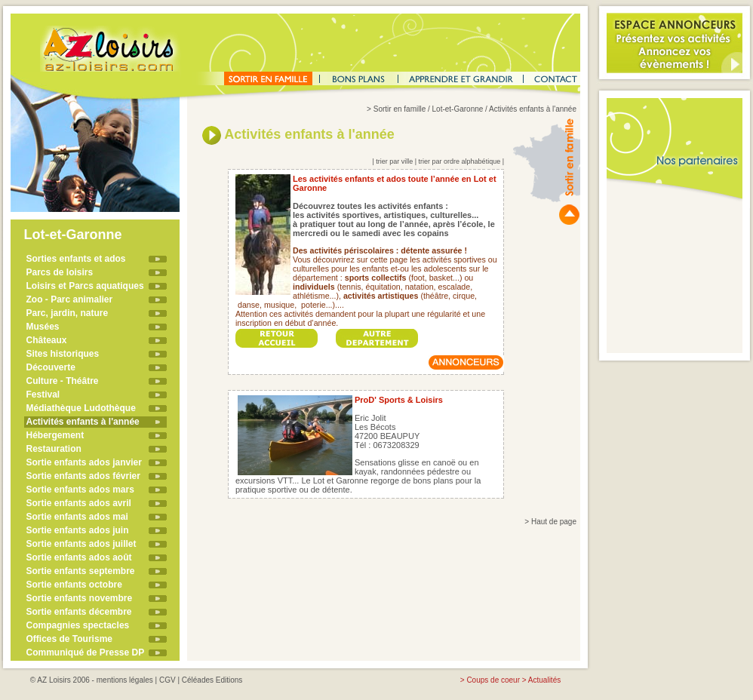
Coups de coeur (493, 680)
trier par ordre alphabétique (460, 161)
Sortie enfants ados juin (78, 530)
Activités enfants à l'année (83, 422)
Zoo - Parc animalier (70, 299)
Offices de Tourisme (69, 639)
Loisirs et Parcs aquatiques (85, 286)
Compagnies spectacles (78, 625)
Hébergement (55, 435)
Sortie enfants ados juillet (81, 544)
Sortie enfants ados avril (79, 503)
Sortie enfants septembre (81, 571)
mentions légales (125, 680)
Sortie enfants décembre (79, 612)
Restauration (54, 449)
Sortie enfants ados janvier (84, 462)
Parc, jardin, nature (68, 313)
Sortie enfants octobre (74, 585)
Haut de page (554, 522)
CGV (168, 680)
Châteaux (47, 340)
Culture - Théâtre (63, 381)
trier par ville (394, 161)
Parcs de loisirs (60, 272)
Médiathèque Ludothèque (81, 408)
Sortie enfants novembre (80, 598)
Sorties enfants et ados (76, 259)
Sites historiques (63, 354)
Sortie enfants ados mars (80, 490)
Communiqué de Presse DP (86, 652)
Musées (43, 327)
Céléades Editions (212, 680)
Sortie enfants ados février (83, 476)
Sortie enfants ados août (79, 557)
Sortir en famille (400, 109)
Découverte (51, 367)
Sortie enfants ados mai (77, 517)
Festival (43, 395)
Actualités (544, 680)
